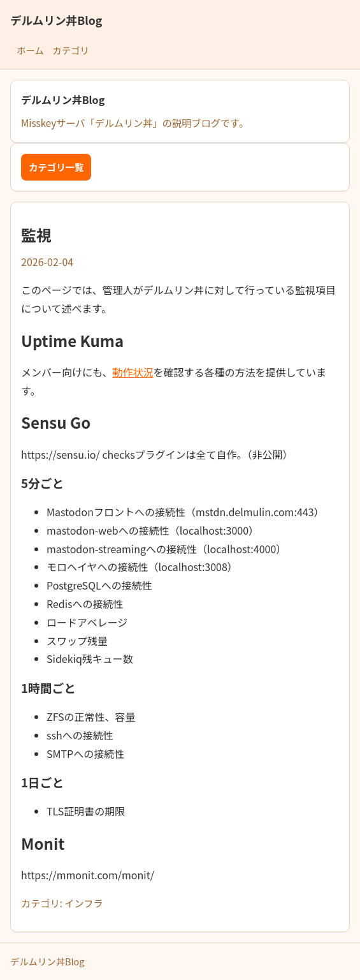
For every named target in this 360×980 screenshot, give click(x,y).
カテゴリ (71, 50)
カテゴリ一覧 (56, 167)
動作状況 (133, 372)
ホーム (30, 50)
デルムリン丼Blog (56, 20)
